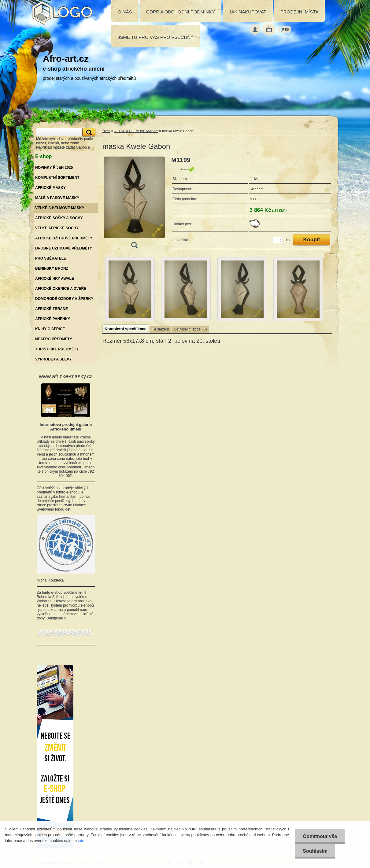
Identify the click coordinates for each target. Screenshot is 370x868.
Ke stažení (160, 329)
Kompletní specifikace (126, 329)
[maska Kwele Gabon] (134, 204)
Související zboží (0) (190, 329)
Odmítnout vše (320, 836)
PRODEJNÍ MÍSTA (300, 12)
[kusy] (277, 240)
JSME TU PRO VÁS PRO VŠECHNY (156, 37)
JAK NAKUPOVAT (248, 12)
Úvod (106, 131)
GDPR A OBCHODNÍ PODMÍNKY (181, 12)
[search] (88, 132)
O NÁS (125, 12)
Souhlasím (315, 851)
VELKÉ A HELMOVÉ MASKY (136, 131)
